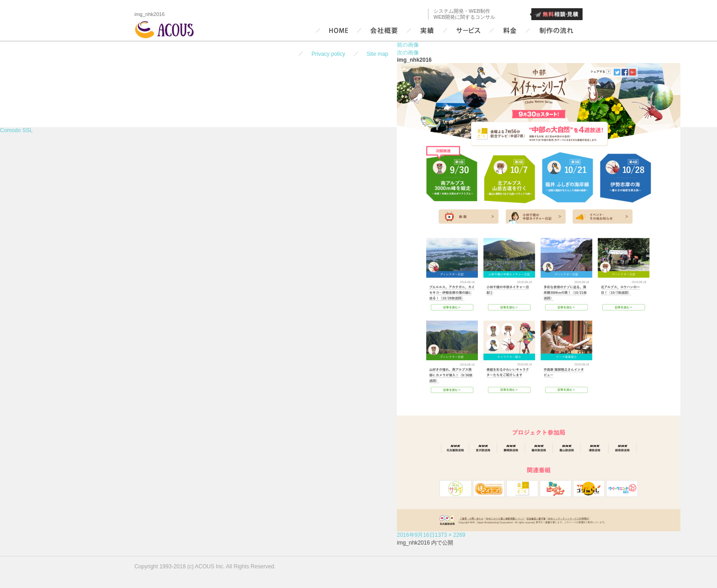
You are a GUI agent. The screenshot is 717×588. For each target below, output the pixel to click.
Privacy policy (328, 54)
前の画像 (408, 45)
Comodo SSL (16, 130)
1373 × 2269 (450, 535)
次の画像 (408, 53)
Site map (377, 54)
